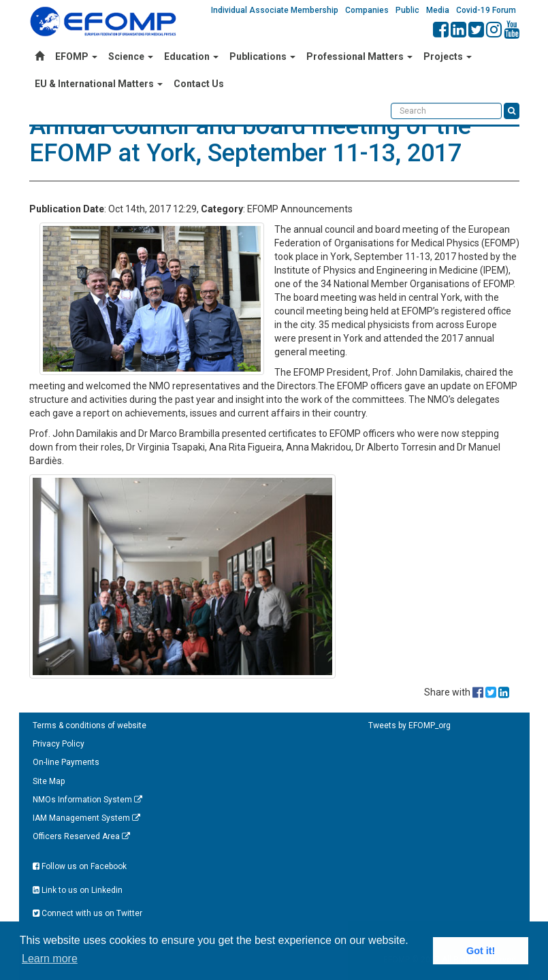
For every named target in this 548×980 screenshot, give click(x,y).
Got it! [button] (481, 951)
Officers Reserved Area (81, 836)
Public (407, 10)
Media (438, 10)
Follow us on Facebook (80, 866)
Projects (448, 56)
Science (131, 56)
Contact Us (199, 84)
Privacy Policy (59, 744)
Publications (262, 56)
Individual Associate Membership (275, 10)
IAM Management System (86, 818)
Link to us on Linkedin (78, 890)
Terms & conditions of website (90, 725)
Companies (367, 10)
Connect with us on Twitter (87, 913)
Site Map (49, 781)
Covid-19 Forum (486, 10)
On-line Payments (66, 762)
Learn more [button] (50, 959)
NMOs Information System (87, 800)
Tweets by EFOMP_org (409, 725)
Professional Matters (359, 56)
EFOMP (76, 56)
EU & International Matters (99, 84)
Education (191, 56)
